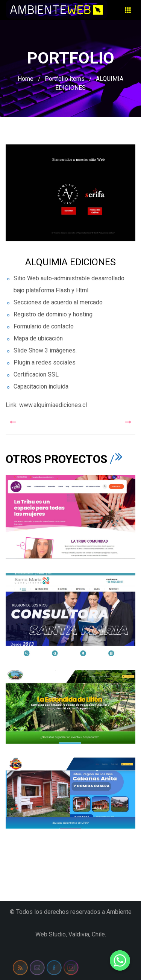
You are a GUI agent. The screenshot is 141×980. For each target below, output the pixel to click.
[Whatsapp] (120, 960)
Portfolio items (65, 79)
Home (26, 79)
